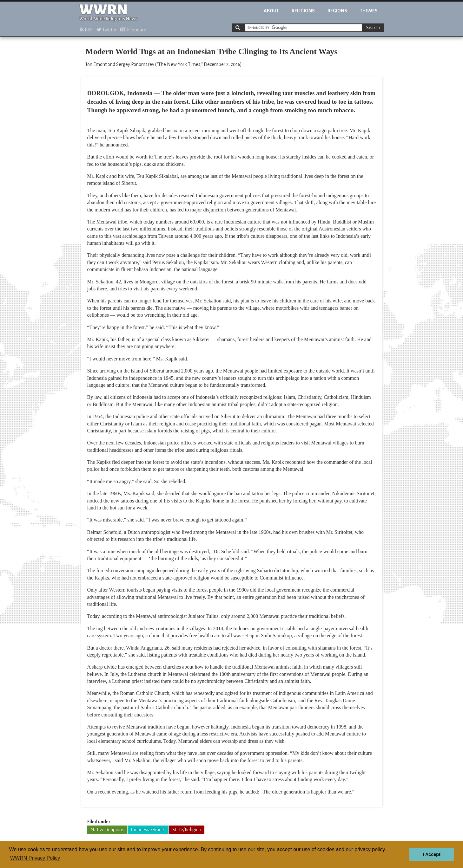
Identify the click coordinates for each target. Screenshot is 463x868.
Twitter (106, 30)
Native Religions (107, 830)
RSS (86, 30)
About (271, 11)
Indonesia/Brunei (148, 830)
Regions (337, 11)
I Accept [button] (431, 854)
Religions (303, 11)
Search (373, 28)
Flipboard (133, 30)
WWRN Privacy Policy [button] (35, 858)
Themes (369, 11)
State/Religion (187, 830)
